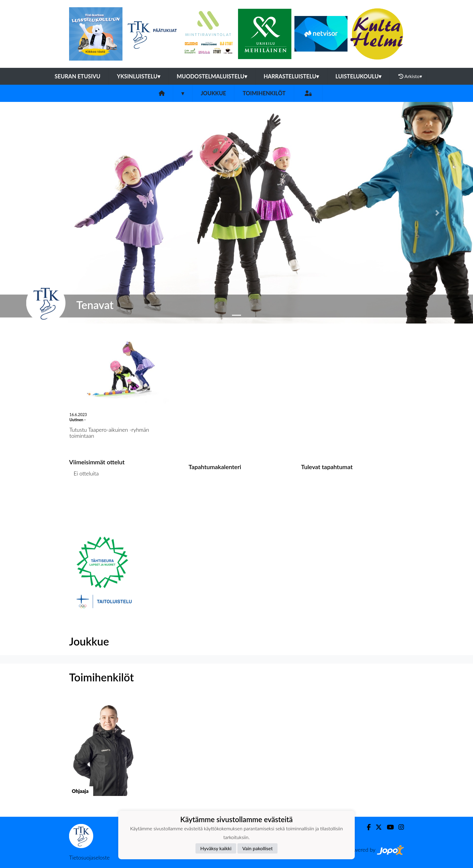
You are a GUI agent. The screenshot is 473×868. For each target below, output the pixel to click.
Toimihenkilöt (264, 93)
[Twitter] (376, 827)
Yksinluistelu (139, 76)
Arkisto (410, 76)
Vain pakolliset (257, 848)
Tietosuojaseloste (89, 857)
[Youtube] (388, 827)
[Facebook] (366, 827)
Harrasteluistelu (291, 76)
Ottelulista (84, 497)
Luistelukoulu (358, 76)
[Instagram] (399, 827)
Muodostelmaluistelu (212, 76)
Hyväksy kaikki (216, 848)
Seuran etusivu (78, 76)
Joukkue (213, 93)
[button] (35, 213)
